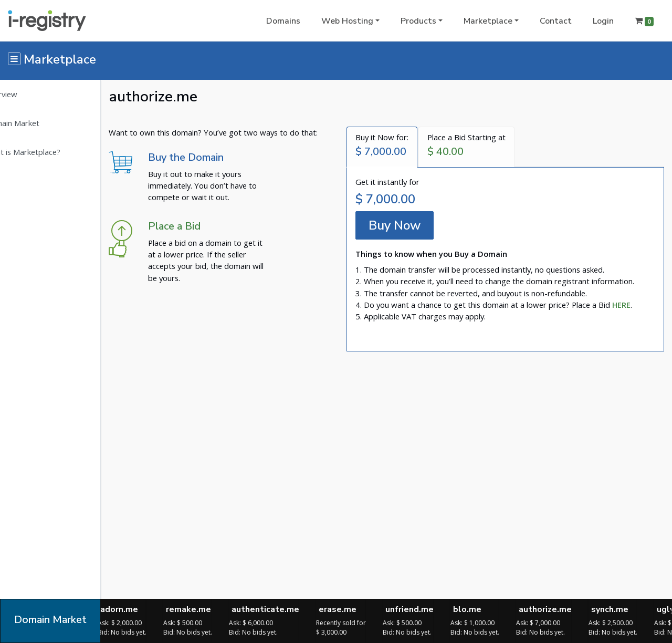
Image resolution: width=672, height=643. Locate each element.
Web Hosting (347, 21)
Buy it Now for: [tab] (397, 145)
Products (418, 21)
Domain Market (38, 123)
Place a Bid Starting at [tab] (482, 145)
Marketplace (488, 21)
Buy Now (410, 225)
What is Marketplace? (48, 152)
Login (603, 21)
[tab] (388, 328)
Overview (27, 94)
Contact (556, 21)
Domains (283, 21)
